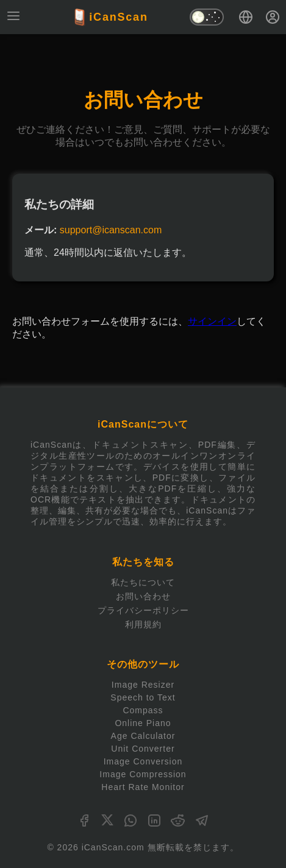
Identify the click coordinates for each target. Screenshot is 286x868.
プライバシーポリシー (143, 610)
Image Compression (143, 774)
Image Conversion (143, 761)
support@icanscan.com (111, 230)
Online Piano (143, 723)
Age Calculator (143, 736)
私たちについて (143, 582)
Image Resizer (143, 685)
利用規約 (143, 624)
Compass (143, 710)
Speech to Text (143, 697)
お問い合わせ (143, 596)
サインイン (212, 321)
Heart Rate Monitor (143, 787)
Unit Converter (143, 749)
